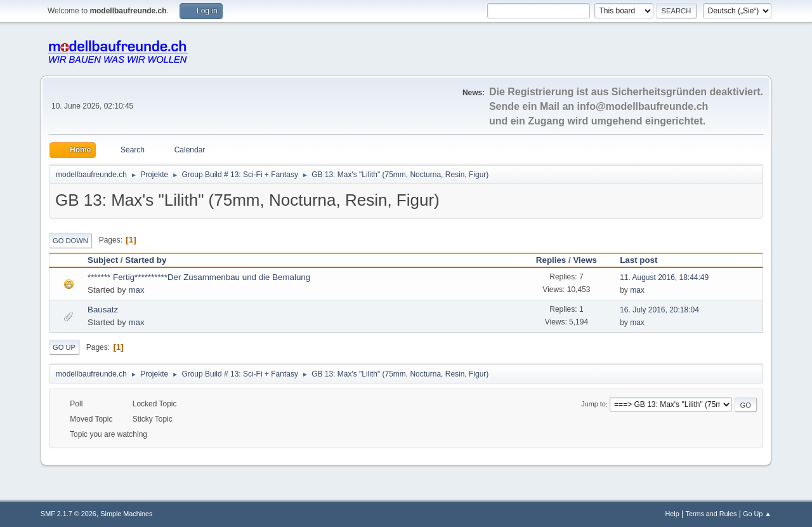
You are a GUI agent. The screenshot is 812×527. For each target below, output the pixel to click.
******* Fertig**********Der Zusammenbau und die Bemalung (199, 277)
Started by (146, 260)
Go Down (70, 241)
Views (585, 260)
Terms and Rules (711, 514)
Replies (551, 260)
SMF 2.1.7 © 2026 (69, 514)
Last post (644, 260)
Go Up (64, 347)
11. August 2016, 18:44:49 (664, 277)
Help (672, 514)
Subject (103, 260)
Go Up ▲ (757, 514)
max (136, 290)
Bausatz (103, 310)
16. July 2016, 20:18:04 (659, 310)
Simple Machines (126, 514)
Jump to (593, 404)
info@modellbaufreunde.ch (643, 106)
